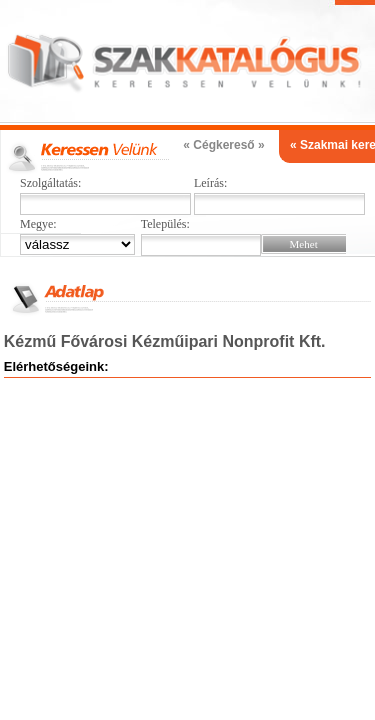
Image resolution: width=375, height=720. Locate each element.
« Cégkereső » (223, 145)
